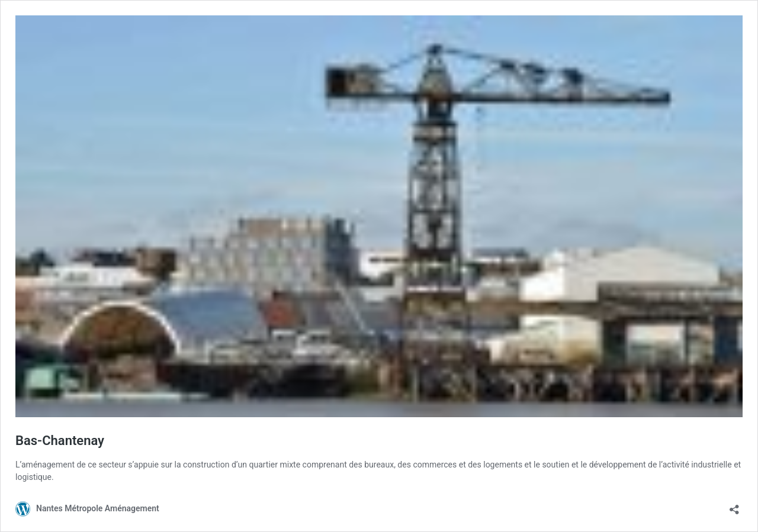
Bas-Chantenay (60, 441)
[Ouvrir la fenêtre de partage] (734, 506)
